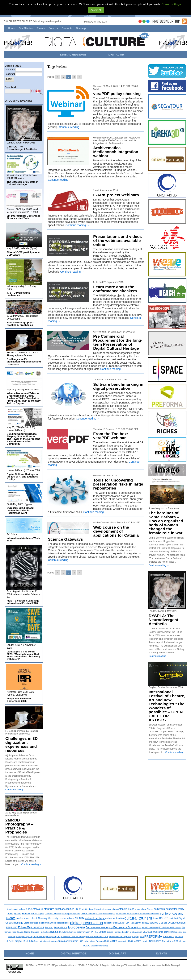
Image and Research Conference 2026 (19, 700)
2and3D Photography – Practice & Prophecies (20, 324)
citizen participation (71, 914)
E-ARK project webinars (116, 195)
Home (11, 28)
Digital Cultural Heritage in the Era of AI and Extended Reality (22, 477)
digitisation (109, 923)
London (126, 932)
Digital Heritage (31, 923)
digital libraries (63, 923)
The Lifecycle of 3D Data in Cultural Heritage (22, 183)
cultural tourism (138, 918)
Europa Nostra (61, 927)
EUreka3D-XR (37, 927)
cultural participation (115, 918)
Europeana (76, 927)
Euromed (49, 927)
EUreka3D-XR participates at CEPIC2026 (23, 254)
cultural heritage (95, 918)
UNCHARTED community (116, 941)
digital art (173, 918)
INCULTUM (57, 932)
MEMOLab (148, 932)
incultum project (72, 932)
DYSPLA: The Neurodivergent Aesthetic (22, 148)
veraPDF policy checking (117, 94)
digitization (120, 923)
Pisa (142, 937)
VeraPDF (174, 941)
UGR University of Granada (91, 941)
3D (76, 909)
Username (10, 70)
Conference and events (149, 914)
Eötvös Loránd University (170, 927)
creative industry (67, 918)
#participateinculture (16, 909)
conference (132, 914)
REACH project (14, 941)
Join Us (53, 28)
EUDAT (14, 927)
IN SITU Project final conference (19, 294)
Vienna (182, 941)
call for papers (38, 914)
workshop (104, 946)
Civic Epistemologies (106, 914)
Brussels (26, 914)
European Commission (147, 927)
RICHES (28, 941)
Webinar (95, 946)
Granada (35, 932)
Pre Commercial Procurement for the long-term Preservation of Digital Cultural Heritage (118, 342)
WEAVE (86, 946)
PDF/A (90, 937)
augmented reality (175, 909)
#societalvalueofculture (40, 909)
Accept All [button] (96, 10)
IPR (93, 932)
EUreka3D (24, 927)
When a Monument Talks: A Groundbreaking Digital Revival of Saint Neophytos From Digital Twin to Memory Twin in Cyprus (24, 398)
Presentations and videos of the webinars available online (117, 240)
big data (17, 914)
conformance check (27, 918)
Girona (27, 932)
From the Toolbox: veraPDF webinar (111, 436)
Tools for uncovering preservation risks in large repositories (118, 484)
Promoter (179, 937)
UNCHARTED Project (158, 941)
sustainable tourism (68, 941)
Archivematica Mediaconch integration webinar (116, 152)
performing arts (101, 937)
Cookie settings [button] (171, 4)
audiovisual (160, 909)
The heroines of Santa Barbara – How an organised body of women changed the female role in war (166, 523)
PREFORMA (153, 937)
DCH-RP (164, 918)
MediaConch (136, 932)
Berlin (10, 914)
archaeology (140, 909)
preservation (168, 937)
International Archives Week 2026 (23, 539)
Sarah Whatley (41, 941)
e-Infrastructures (149, 923)
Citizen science (88, 914)
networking (169, 932)
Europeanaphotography (99, 927)
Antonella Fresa (126, 909)
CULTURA (80, 918)
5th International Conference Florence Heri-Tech (23, 217)
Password (10, 74)
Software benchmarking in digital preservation (118, 386)
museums (158, 932)
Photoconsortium (117, 937)
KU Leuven (101, 932)
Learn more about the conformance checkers (115, 289)
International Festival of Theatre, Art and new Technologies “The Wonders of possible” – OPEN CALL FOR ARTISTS (167, 706)
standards (53, 941)
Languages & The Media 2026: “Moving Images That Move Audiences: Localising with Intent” (23, 655)
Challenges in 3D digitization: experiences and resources (24, 362)
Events (41, 28)
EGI (8, 927)
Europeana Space (125, 927)
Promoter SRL (14, 972)
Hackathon (45, 932)
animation (112, 909)
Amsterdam (102, 909)
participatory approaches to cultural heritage (66, 937)
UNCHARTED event (138, 941)
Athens (150, 909)
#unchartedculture (65, 909)
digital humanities (47, 923)
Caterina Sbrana (53, 914)
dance (156, 918)
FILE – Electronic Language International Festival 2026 (23, 602)
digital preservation (87, 923)
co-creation (121, 914)
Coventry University (48, 918)
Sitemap (81, 28)
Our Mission (26, 28)
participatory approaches (33, 937)
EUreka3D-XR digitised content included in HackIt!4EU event (20, 510)
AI (94, 909)
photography (132, 936)
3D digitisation (86, 909)
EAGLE (171, 923)
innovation (85, 932)
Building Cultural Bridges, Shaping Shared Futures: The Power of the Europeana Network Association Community (23, 439)
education (180, 923)
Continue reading (71, 127)
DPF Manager (132, 923)
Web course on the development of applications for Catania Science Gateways (93, 533)
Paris (18, 937)
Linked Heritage (114, 932)
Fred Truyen (18, 932)
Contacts (67, 28)
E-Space (163, 923)
